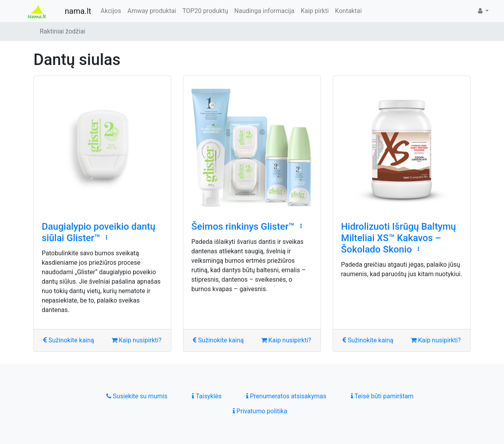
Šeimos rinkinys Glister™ (243, 227)
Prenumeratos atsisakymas (286, 396)
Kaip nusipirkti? (136, 340)
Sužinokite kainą (69, 340)
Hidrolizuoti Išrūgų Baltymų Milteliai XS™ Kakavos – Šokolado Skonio (398, 238)
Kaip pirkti (315, 11)
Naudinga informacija (264, 11)
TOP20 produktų (205, 11)
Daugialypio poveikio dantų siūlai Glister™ (99, 232)
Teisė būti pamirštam (382, 396)
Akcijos (111, 11)
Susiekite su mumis (137, 396)
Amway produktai (152, 11)
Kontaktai (348, 11)
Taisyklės (207, 396)
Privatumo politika (260, 411)
